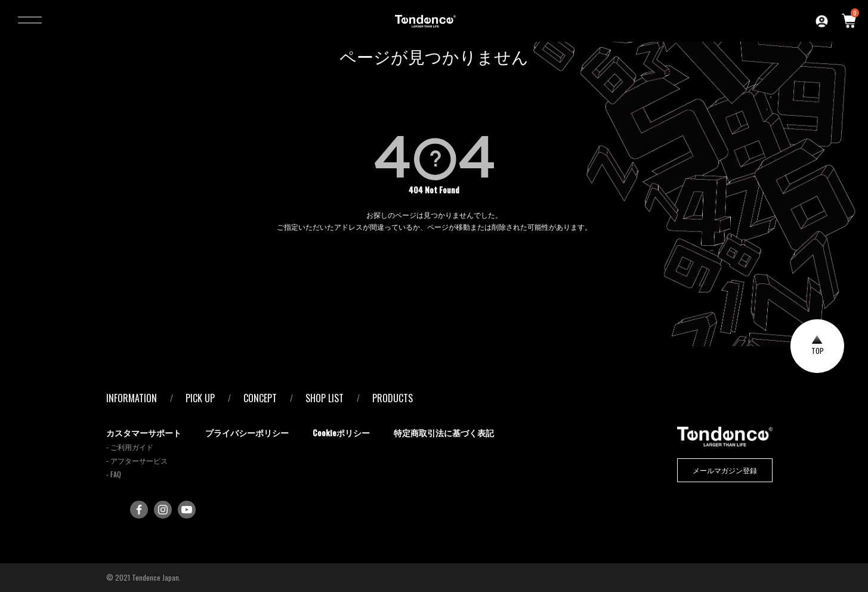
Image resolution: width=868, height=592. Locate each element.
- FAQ (114, 474)
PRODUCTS (393, 398)
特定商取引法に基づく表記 (444, 432)
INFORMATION (132, 398)
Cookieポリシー (341, 432)
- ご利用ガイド (130, 447)
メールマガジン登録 (725, 470)
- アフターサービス (137, 460)
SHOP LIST (325, 398)
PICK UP (200, 398)
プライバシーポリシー (247, 432)
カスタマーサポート (144, 432)
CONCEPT (260, 398)
